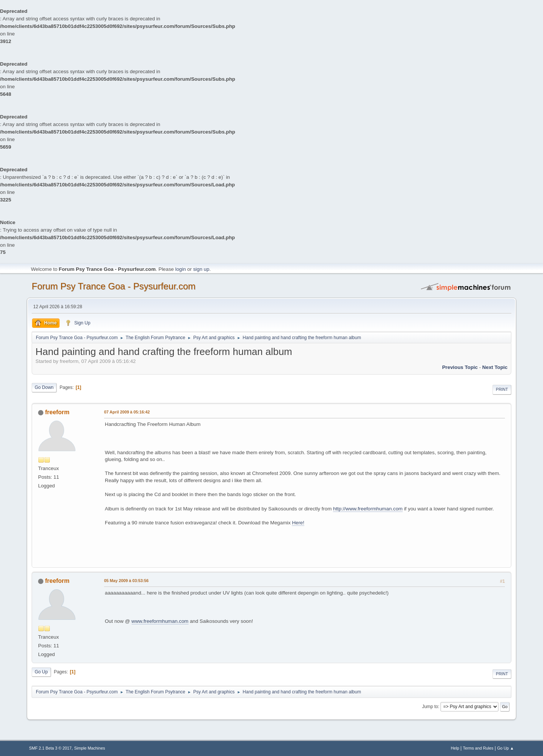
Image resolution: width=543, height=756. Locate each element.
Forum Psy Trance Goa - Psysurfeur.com (114, 286)
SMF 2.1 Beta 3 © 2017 (50, 748)
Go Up (41, 672)
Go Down (44, 387)
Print (502, 389)
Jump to (430, 707)
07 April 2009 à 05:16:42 (127, 412)
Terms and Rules (478, 748)
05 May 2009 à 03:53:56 (126, 581)
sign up (201, 269)
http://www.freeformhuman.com (368, 509)
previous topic (460, 367)
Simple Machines (90, 748)
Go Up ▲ (505, 748)
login (181, 269)
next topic (495, 367)
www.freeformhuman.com (160, 621)
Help (455, 748)
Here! (298, 523)
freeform (57, 412)
